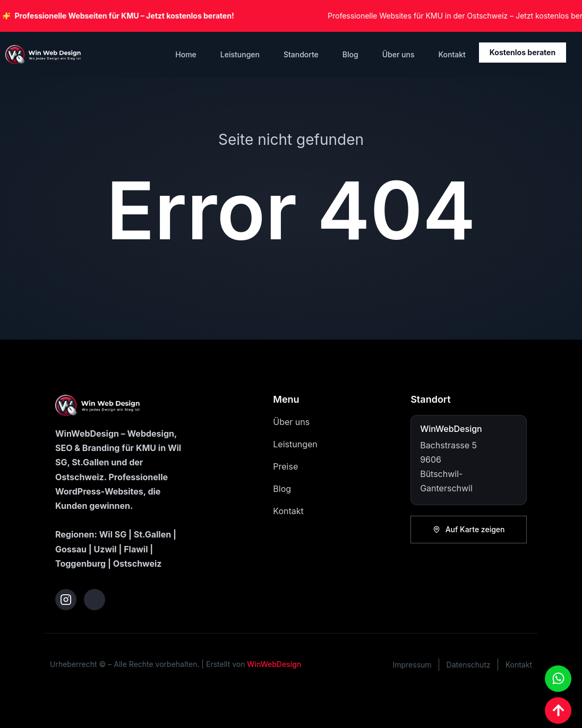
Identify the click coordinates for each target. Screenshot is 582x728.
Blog (350, 54)
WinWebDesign (274, 664)
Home (186, 54)
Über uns (399, 54)
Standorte (301, 54)
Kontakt (452, 54)
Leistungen (240, 54)
